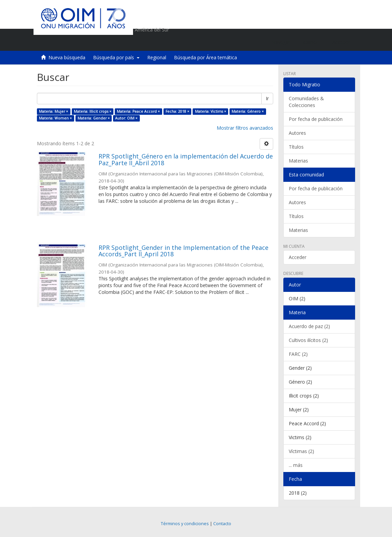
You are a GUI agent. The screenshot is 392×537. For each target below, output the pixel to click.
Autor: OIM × (126, 118)
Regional (157, 57)
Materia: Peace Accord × (138, 111)
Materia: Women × (55, 118)
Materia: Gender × (94, 118)
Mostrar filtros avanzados (245, 128)
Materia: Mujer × (53, 111)
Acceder (298, 257)
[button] (311, 42)
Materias (298, 161)
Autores (297, 133)
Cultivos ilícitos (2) (308, 340)
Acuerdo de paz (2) (309, 326)
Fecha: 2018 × (177, 111)
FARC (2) (298, 354)
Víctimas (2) (301, 451)
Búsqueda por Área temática (205, 57)
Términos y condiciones (185, 524)
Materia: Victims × (211, 111)
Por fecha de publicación (316, 119)
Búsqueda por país (116, 57)
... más (296, 465)
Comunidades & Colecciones (306, 102)
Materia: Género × (248, 111)
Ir (267, 98)
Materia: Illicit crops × (93, 111)
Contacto (222, 524)
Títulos (296, 147)
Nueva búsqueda (67, 57)
